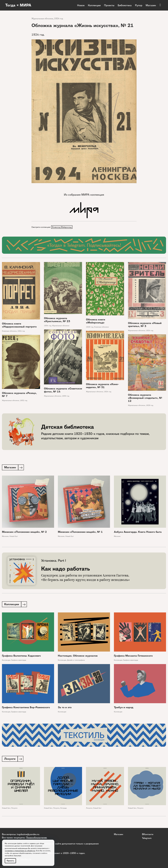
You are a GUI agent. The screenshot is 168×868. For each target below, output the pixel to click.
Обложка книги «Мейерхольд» (96, 321)
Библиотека (125, 5)
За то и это (65, 708)
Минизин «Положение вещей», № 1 (80, 533)
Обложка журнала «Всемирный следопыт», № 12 (145, 398)
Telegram (147, 838)
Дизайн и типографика (76, 661)
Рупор (139, 5)
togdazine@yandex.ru (28, 834)
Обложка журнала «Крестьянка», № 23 (57, 320)
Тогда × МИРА (19, 5)
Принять (10, 861)
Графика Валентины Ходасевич (21, 656)
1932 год (24, 401)
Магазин (151, 5)
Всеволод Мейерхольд (62, 227)
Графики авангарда (19, 661)
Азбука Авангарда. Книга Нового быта (138, 533)
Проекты (109, 5)
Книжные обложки (9, 331)
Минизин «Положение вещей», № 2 (24, 533)
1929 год (90, 327)
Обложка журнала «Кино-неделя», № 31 (102, 386)
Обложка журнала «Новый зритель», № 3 (145, 325)
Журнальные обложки (42, 19)
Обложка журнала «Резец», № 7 (19, 395)
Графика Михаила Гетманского (133, 656)
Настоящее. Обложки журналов (78, 656)
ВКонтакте (148, 834)
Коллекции (94, 5)
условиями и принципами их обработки (20, 851)
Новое (81, 5)
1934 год (48, 326)
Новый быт (14, 537)
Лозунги (14, 809)
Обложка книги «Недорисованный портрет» (19, 325)
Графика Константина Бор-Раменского (26, 708)
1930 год (66, 396)
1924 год (59, 19)
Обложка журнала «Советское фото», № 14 (63, 390)
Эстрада (63, 809)
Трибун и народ (124, 708)
